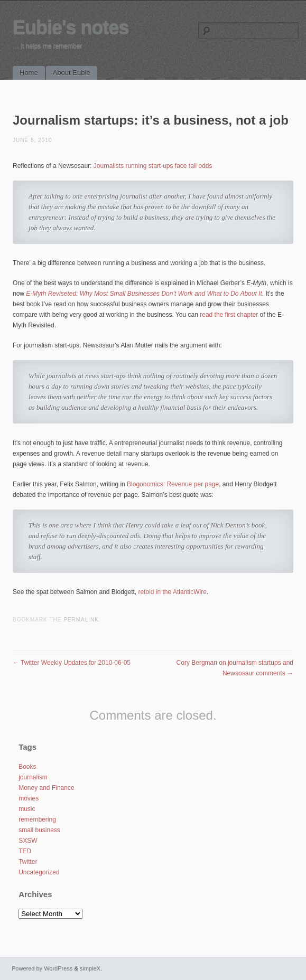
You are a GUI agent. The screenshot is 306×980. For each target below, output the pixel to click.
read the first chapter (229, 315)
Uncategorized (39, 872)
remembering (37, 819)
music (27, 809)
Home (29, 73)
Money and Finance (46, 788)
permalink (81, 620)
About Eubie (72, 73)
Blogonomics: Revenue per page (173, 484)
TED (25, 851)
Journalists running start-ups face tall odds (153, 166)
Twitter (28, 862)
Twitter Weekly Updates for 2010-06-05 (72, 663)
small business (39, 830)
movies (29, 798)
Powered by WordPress (42, 968)
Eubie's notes (71, 27)
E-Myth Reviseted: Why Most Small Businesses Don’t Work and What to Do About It (144, 294)
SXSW (28, 841)
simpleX (90, 968)
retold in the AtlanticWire (173, 592)
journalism (33, 777)
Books (27, 767)
